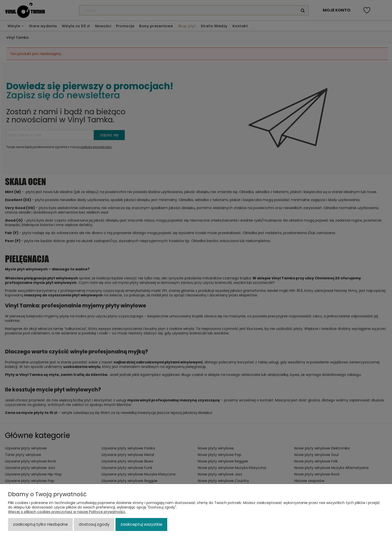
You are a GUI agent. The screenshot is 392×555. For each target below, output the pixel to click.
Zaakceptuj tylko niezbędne (40, 524)
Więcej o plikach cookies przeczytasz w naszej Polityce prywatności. (67, 512)
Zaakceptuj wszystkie (141, 524)
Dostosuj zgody (94, 524)
